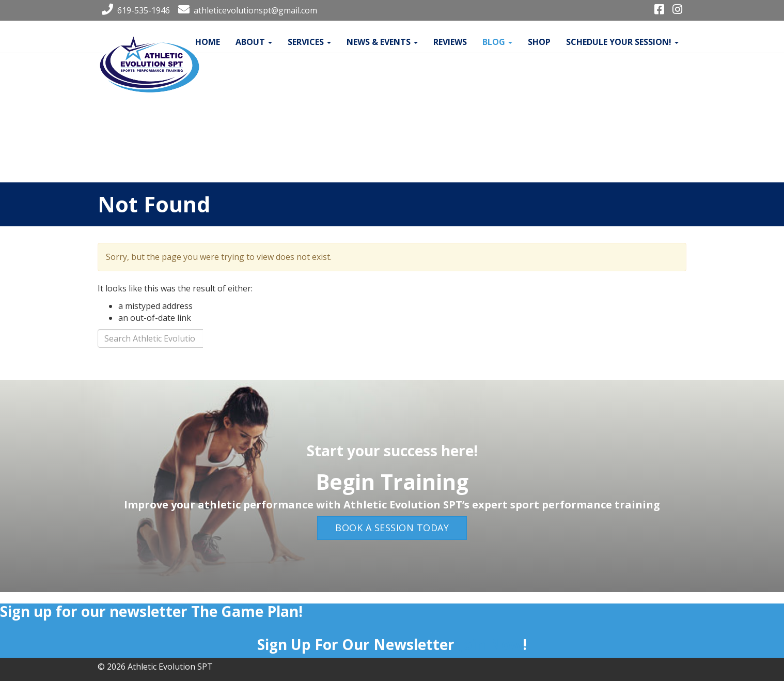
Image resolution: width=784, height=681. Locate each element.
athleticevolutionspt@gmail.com (246, 10)
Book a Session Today (392, 528)
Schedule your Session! (622, 42)
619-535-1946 (134, 10)
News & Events (382, 42)
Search (239, 341)
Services (309, 42)
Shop (539, 42)
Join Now (490, 644)
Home (208, 42)
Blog (497, 42)
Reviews (450, 42)
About (254, 42)
